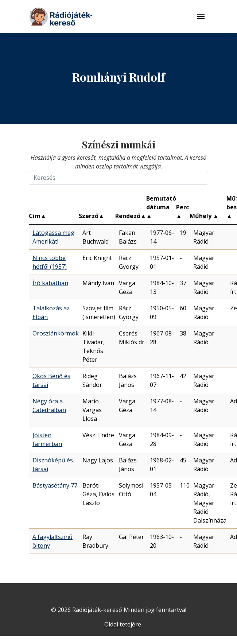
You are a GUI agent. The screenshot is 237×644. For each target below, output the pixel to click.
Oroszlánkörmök (56, 333)
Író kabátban (50, 283)
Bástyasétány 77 (55, 485)
